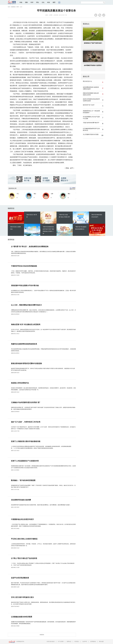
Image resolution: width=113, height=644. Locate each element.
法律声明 (85, 642)
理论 (38, 2)
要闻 (18, 7)
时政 (21, 2)
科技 (49, 2)
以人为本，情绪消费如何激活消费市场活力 (26, 305)
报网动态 (69, 642)
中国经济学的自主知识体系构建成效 (24, 266)
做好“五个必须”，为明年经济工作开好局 (26, 422)
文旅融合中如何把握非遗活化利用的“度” (26, 402)
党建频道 (13, 7)
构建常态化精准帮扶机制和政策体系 (24, 344)
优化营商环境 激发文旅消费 (21, 500)
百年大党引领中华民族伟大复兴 (22, 597)
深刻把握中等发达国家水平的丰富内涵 (25, 285)
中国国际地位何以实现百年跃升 (22, 519)
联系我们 (77, 642)
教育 (54, 2)
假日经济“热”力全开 (89, 105)
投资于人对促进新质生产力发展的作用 (25, 461)
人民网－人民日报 (53, 15)
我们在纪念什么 (87, 81)
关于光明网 (61, 642)
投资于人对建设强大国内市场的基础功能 (26, 441)
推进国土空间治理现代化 (20, 383)
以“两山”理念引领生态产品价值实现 (24, 558)
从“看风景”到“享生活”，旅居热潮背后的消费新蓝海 (30, 247)
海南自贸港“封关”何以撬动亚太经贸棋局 (26, 324)
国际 (26, 2)
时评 (32, 2)
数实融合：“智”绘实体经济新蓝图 (23, 480)
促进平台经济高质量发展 (20, 578)
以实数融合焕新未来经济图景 (22, 617)
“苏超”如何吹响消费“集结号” (91, 123)
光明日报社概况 (51, 642)
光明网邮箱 (93, 642)
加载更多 (42, 635)
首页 (9, 7)
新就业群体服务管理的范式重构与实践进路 (26, 363)
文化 (43, 2)
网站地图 (101, 642)
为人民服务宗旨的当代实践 (91, 134)
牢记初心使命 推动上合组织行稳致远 (24, 539)
